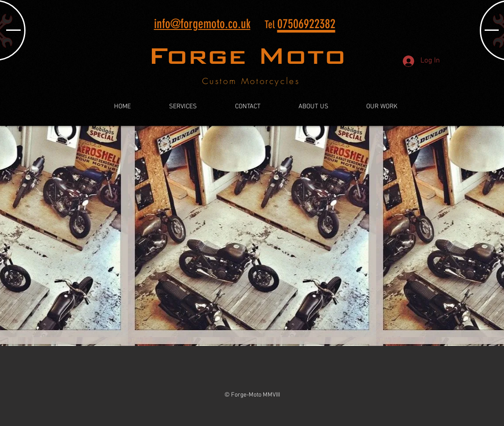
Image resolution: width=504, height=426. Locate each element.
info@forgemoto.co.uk (202, 24)
